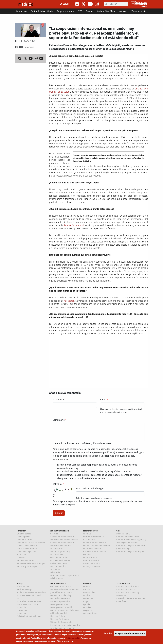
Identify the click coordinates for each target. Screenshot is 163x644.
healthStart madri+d (92, 549)
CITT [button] (80, 11)
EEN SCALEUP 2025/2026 (28, 604)
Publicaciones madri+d (27, 546)
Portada (87, 587)
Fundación (21, 531)
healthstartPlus (90, 558)
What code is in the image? (90, 489)
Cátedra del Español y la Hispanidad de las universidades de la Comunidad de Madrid (65, 625)
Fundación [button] (22, 11)
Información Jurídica (126, 590)
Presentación (23, 587)
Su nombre (58, 400)
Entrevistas (88, 598)
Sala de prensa (24, 537)
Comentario (59, 420)
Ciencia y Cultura (58, 616)
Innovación (22, 610)
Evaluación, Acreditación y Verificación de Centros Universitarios (62, 546)
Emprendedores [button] (65, 11)
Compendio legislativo (27, 552)
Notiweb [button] (123, 11)
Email (103, 400)
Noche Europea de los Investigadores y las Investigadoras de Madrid (62, 604)
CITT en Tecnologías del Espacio (131, 552)
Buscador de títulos (59, 558)
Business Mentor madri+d (95, 552)
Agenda (87, 604)
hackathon (69, 301)
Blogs (86, 601)
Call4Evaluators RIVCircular (29, 616)
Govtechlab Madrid (92, 564)
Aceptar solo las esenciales (130, 633)
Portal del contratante (27, 549)
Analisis (87, 596)
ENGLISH (64, 4)
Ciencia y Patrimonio (59, 619)
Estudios (87, 555)
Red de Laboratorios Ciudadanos (65, 610)
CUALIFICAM (55, 569)
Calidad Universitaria (60, 531)
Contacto (21, 558)
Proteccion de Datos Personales (131, 598)
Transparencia (123, 584)
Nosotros (54, 534)
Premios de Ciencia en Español (31, 543)
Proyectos (21, 613)
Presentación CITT (124, 534)
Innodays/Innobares (92, 567)
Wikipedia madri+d (58, 613)
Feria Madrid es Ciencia (61, 587)
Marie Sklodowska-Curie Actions (31, 593)
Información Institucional (128, 587)
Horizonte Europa (25, 590)
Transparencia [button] (139, 11)
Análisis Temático (58, 567)
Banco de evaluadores (60, 561)
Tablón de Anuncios (26, 561)
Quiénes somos (24, 534)
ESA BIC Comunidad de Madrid (97, 546)
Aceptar (108, 633)
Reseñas (87, 607)
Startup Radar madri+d (93, 537)
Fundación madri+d (74, 225)
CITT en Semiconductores (128, 537)
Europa (20, 584)
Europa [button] (89, 11)
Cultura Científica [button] (106, 11)
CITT (118, 531)
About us (87, 534)
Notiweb (87, 584)
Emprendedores (90, 531)
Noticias (87, 590)
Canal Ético (121, 601)
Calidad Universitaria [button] (42, 11)
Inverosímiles (89, 593)
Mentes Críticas (90, 613)
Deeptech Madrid (91, 561)
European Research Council (29, 596)
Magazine (87, 610)
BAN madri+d (89, 540)
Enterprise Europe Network (29, 601)
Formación (22, 555)
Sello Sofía (55, 572)
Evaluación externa (59, 564)
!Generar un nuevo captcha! (54, 496)
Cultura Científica (58, 584)
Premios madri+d (25, 540)
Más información (65, 641)
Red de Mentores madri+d (95, 543)
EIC (18, 598)
